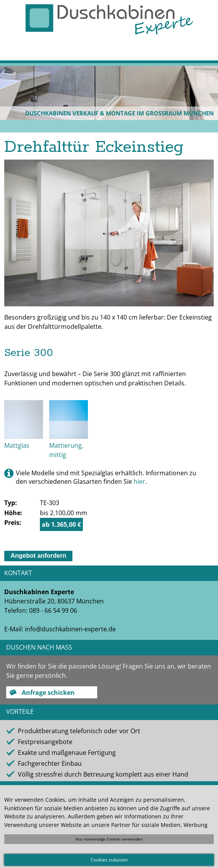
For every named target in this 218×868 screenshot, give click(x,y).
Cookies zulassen (109, 860)
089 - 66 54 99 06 (53, 610)
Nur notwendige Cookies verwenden (109, 839)
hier (139, 481)
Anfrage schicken (48, 693)
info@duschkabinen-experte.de (70, 629)
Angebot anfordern (38, 556)
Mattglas (17, 445)
